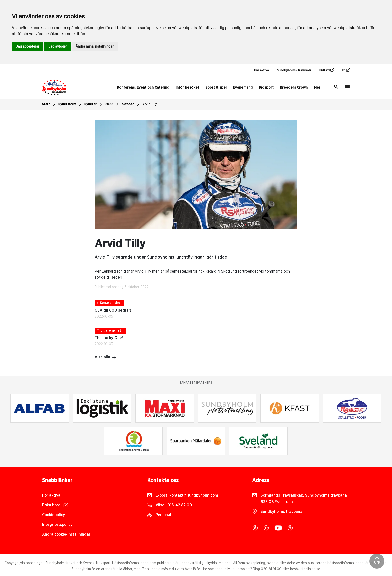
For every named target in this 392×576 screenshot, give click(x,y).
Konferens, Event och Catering (143, 88)
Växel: (170, 505)
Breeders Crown (294, 88)
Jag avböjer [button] (58, 46)
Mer (317, 88)
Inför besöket (187, 88)
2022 (112, 104)
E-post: (183, 495)
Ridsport (266, 88)
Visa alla (106, 358)
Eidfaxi (327, 70)
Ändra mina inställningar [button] (95, 46)
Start (49, 104)
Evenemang (243, 88)
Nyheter (94, 104)
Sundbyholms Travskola (294, 71)
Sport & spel (216, 88)
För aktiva (262, 71)
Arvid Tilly (150, 104)
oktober (131, 104)
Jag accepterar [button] (28, 46)
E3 (346, 70)
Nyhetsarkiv (70, 104)
